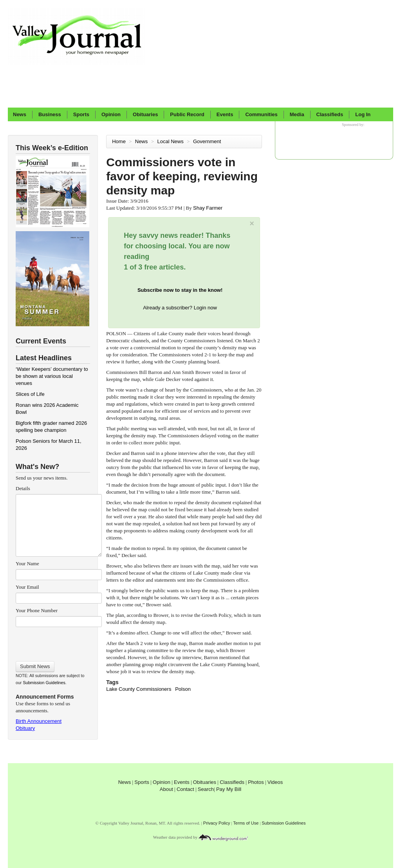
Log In (363, 114)
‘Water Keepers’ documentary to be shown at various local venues (52, 376)
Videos (275, 782)
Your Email (27, 587)
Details (23, 488)
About (166, 789)
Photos (256, 782)
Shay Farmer (208, 208)
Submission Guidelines (44, 683)
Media (297, 114)
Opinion (111, 114)
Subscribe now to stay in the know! (180, 290)
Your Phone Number (37, 610)
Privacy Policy (217, 823)
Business (50, 114)
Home (119, 141)
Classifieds (330, 114)
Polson (183, 689)
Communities (261, 114)
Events (225, 114)
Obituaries (145, 114)
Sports (81, 114)
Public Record (187, 114)
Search (206, 789)
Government (208, 141)
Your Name (27, 563)
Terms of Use (246, 823)
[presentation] (59, 642)
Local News (171, 141)
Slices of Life (30, 394)
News (20, 114)
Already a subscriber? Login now (180, 308)
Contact (185, 789)
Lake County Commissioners (139, 689)
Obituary (25, 728)
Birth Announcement (39, 721)
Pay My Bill (229, 789)
